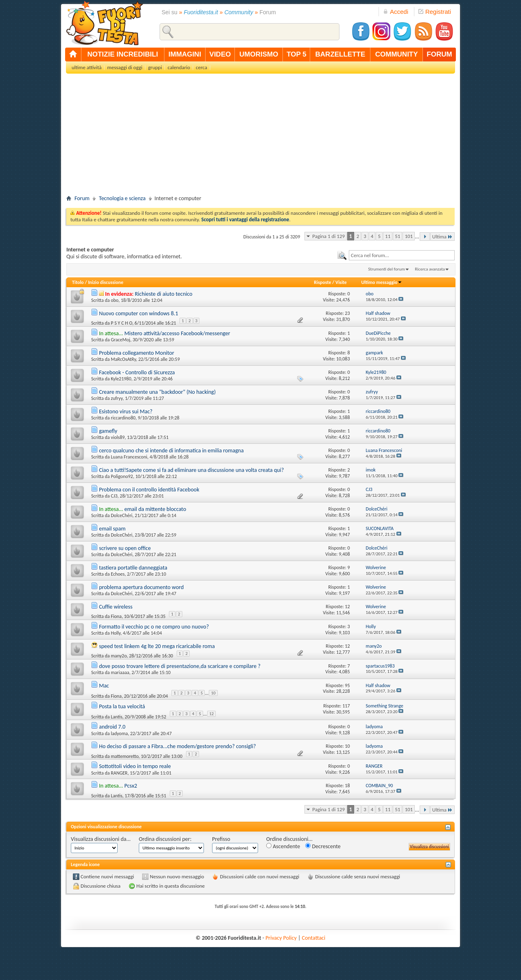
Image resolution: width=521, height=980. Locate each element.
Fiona (116, 616)
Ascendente (283, 846)
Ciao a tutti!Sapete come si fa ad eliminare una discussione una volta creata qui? (191, 470)
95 (347, 685)
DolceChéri (121, 515)
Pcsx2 (130, 786)
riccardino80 (123, 418)
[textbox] (402, 255)
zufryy (117, 398)
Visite (341, 282)
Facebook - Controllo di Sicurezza (137, 372)
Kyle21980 (121, 379)
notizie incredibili (123, 54)
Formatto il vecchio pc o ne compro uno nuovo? (154, 627)
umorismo (259, 54)
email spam (112, 529)
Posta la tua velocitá (122, 706)
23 (347, 313)
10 (213, 693)
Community (239, 12)
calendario (179, 67)
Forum (82, 198)
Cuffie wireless (116, 607)
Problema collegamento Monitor (137, 353)
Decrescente (323, 846)
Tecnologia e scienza (122, 198)
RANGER (119, 773)
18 (347, 786)
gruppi (155, 67)
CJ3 (114, 496)
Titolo (78, 282)
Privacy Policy (281, 938)
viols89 (118, 437)
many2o (119, 656)
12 (347, 607)
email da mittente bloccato (155, 509)
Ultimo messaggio (382, 282)
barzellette (340, 54)
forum (439, 54)
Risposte (322, 282)
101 (409, 236)
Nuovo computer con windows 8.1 (138, 313)
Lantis (116, 717)
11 (388, 236)
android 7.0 (112, 727)
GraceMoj (120, 340)
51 (397, 236)
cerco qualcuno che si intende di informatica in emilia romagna (171, 451)
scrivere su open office (125, 548)
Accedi (396, 12)
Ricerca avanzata (430, 269)
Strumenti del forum (386, 269)
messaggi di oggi (125, 67)
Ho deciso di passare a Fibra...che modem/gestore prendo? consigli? (177, 746)
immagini (185, 54)
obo (115, 300)
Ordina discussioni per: (165, 839)
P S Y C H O (121, 323)
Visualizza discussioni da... (101, 839)
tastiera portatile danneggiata (133, 568)
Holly (116, 633)
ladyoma (119, 733)
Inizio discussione (106, 282)
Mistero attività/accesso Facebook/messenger (177, 333)
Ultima (442, 237)
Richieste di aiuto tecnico (164, 294)
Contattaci (314, 938)
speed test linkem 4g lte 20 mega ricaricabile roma (157, 646)
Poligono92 (122, 476)
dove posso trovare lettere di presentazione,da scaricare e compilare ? (180, 666)
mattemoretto (125, 756)
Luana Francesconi (129, 457)
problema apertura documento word (141, 587)
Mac (104, 686)
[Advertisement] (260, 137)
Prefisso (221, 839)
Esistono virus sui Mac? (126, 411)
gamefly (108, 431)
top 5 (297, 54)
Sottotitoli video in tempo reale (135, 766)
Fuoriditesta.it (201, 12)
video (220, 54)
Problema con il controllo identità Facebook (149, 490)
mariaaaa (120, 672)
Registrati (435, 12)
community (397, 54)
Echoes (118, 574)
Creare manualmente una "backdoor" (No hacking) (157, 392)
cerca (201, 67)
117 (346, 706)
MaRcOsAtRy (123, 359)
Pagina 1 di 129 (328, 236)
